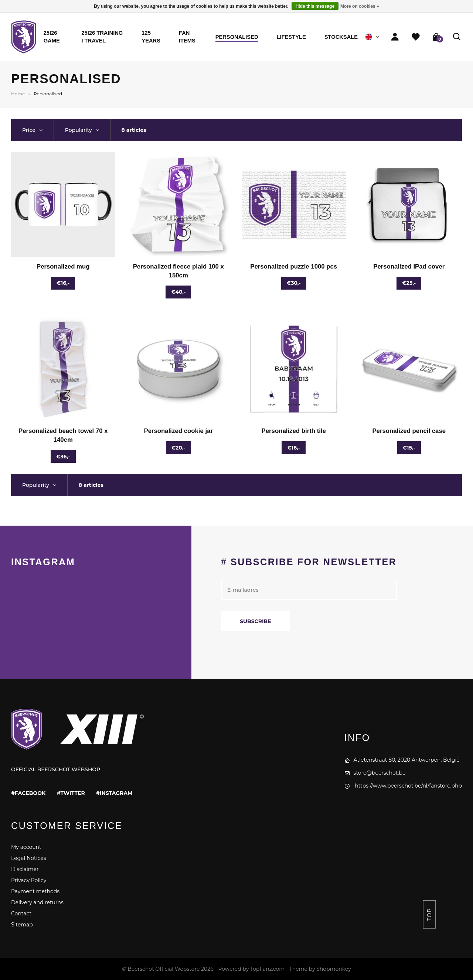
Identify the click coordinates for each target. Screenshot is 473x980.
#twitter (71, 793)
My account (26, 847)
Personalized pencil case (409, 431)
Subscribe (256, 621)
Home (18, 94)
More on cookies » (360, 6)
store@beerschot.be (375, 773)
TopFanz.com (267, 969)
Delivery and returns (37, 902)
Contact (21, 914)
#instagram (114, 793)
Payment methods (35, 891)
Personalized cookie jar (178, 431)
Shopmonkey (334, 969)
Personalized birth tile (294, 431)
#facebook (28, 793)
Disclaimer (25, 869)
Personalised (237, 37)
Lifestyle (291, 37)
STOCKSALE (341, 37)
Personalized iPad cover (409, 267)
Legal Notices (29, 858)
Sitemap (22, 925)
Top (429, 915)
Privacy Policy (29, 880)
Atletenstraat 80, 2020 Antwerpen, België (402, 760)
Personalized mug (63, 267)
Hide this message (315, 6)
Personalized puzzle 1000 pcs (294, 267)
